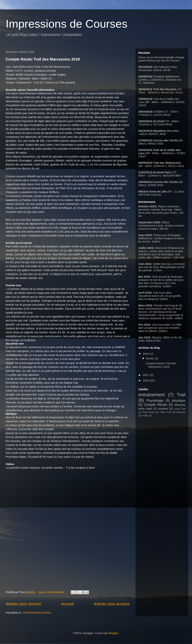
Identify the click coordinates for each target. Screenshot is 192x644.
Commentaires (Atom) (37, 613)
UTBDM (159, 112)
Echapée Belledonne (166, 76)
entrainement (152, 395)
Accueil (67, 604)
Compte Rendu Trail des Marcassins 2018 (43, 59)
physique (179, 401)
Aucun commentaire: (52, 592)
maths (145, 416)
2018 (146, 354)
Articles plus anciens (112, 604)
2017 (146, 375)
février (150, 358)
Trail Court (149, 412)
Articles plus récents (23, 604)
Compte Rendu (156, 405)
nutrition (163, 409)
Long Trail (180, 409)
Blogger (113, 633)
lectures (181, 412)
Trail (181, 395)
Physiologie (155, 401)
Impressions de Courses (67, 24)
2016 (146, 380)
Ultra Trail (166, 412)
